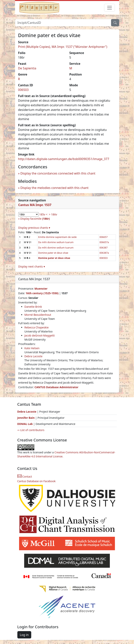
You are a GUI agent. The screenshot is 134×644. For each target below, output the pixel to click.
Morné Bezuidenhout (38, 315)
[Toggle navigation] (110, 8)
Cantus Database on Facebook (37, 481)
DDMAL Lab (25, 424)
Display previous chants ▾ (34, 228)
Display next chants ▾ (32, 266)
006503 (23, 90)
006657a (104, 242)
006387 (104, 248)
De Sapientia (27, 68)
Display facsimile (35, 219)
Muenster (41, 289)
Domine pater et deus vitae (53, 253)
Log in (24, 635)
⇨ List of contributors (31, 430)
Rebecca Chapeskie (37, 327)
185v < (43, 214)
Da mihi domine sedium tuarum (56, 242)
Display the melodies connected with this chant (54, 188)
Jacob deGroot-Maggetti (40, 335)
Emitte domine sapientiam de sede (57, 237)
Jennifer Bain (26, 418)
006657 (104, 237)
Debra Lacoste (34, 356)
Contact (25, 477)
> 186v (53, 214)
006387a (104, 253)
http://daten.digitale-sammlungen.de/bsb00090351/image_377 (64, 159)
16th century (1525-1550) (42, 293)
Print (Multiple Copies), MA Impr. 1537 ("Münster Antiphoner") (63, 47)
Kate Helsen (32, 348)
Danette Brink (33, 307)
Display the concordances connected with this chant (58, 173)
